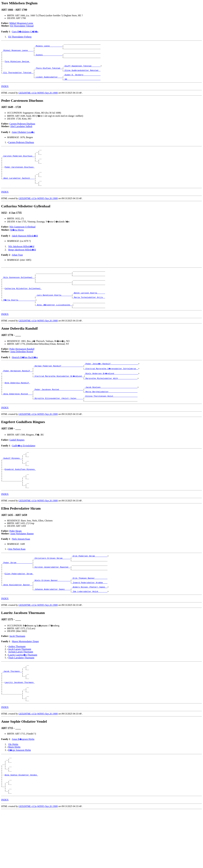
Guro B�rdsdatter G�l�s (25, 32)
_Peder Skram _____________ (17, 599)
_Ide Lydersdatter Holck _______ (90, 634)
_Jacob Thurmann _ (12, 716)
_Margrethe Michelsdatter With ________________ (111, 401)
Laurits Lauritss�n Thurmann (23, 697)
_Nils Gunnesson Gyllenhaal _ (19, 294)
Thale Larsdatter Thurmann (21, 700)
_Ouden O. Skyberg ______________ (82, 81)
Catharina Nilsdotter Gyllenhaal (23, 307)
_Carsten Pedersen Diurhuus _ (19, 165)
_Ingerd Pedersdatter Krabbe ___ (90, 623)
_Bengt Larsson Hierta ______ (89, 313)
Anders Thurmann (17, 689)
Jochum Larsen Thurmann (21, 694)
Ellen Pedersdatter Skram (19, 613)
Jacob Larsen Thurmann (20, 692)
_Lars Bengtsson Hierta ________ (54, 315)
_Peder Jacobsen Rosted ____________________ (58, 415)
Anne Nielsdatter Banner (22, 569)
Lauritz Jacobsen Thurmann (20, 729)
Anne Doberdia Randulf (17, 407)
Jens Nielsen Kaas (17, 584)
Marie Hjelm (14, 797)
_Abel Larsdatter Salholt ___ (19, 192)
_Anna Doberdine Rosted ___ (17, 420)
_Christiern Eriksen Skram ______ (52, 594)
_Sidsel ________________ (48, 57)
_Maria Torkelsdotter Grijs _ (89, 318)
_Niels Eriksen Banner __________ (52, 621)
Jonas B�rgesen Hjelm (23, 789)
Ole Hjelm (13, 794)
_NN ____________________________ (82, 87)
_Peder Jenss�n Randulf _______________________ (112, 385)
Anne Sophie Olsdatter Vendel (21, 829)
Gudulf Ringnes (17, 467)
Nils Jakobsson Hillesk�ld (21, 262)
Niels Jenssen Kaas (21, 574)
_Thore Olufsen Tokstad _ (48, 73)
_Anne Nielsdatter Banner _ (17, 626)
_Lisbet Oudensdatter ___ (48, 84)
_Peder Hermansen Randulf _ (17, 393)
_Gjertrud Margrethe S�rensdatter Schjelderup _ (112, 391)
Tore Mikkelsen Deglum (17, 65)
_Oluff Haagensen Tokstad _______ (82, 71)
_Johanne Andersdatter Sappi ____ (52, 631)
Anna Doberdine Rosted (22, 373)
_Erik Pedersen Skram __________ (90, 591)
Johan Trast (17, 270)
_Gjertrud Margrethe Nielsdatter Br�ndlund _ (59, 399)
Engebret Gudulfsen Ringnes (20, 501)
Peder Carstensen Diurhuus (20, 178)
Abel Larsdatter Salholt (21, 134)
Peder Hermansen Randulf (22, 371)
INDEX (5, 94)
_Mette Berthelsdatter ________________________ (111, 417)
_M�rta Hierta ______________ (19, 321)
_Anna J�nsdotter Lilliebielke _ (54, 326)
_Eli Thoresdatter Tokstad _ (18, 79)
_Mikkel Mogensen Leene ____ (18, 52)
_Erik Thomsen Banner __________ (90, 618)
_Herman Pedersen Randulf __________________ (58, 388)
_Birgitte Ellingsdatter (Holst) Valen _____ (58, 425)
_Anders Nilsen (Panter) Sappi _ (90, 629)
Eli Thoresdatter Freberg (20, 37)
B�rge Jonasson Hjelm (20, 800)
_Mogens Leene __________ (48, 47)
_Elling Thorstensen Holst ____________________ (111, 423)
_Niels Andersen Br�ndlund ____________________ (112, 396)
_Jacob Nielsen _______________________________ (111, 412)
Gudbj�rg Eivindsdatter (24, 473)
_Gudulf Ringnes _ (12, 487)
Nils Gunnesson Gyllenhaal (23, 242)
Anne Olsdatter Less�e (23, 140)
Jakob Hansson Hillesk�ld (25, 251)
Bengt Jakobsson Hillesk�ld (22, 265)
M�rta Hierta (17, 245)
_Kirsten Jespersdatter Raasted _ (52, 605)
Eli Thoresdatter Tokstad (22, 26)
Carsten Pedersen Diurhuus (22, 131)
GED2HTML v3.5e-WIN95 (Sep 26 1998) (38, 100)
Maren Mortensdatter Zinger (25, 684)
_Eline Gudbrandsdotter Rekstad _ (82, 76)
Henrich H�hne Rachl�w (25, 379)
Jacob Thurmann (17, 679)
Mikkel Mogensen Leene (21, 23)
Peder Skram (16, 566)
